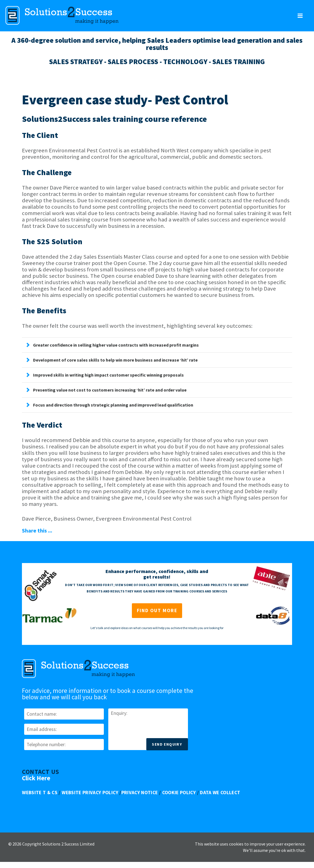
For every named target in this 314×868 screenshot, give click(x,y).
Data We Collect (220, 793)
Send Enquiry (167, 744)
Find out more (157, 610)
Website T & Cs (40, 793)
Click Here (36, 778)
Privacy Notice (140, 793)
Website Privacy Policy (90, 793)
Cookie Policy (179, 793)
